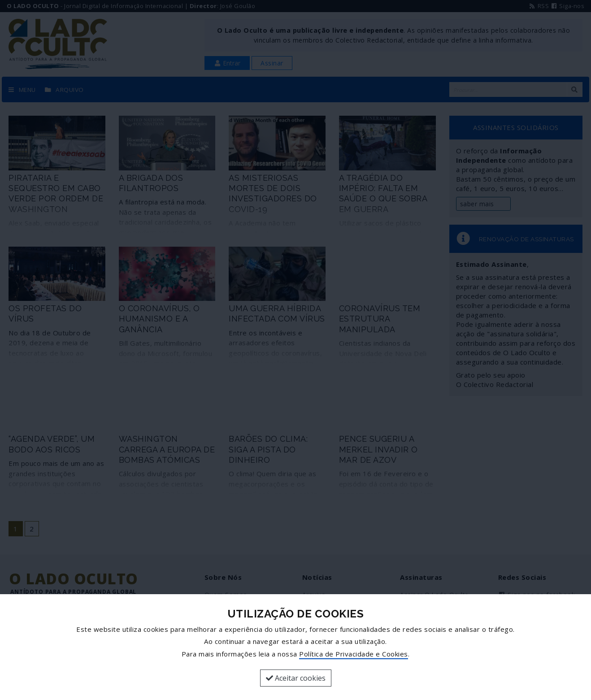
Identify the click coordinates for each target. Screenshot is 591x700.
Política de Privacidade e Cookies (354, 654)
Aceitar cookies (296, 678)
